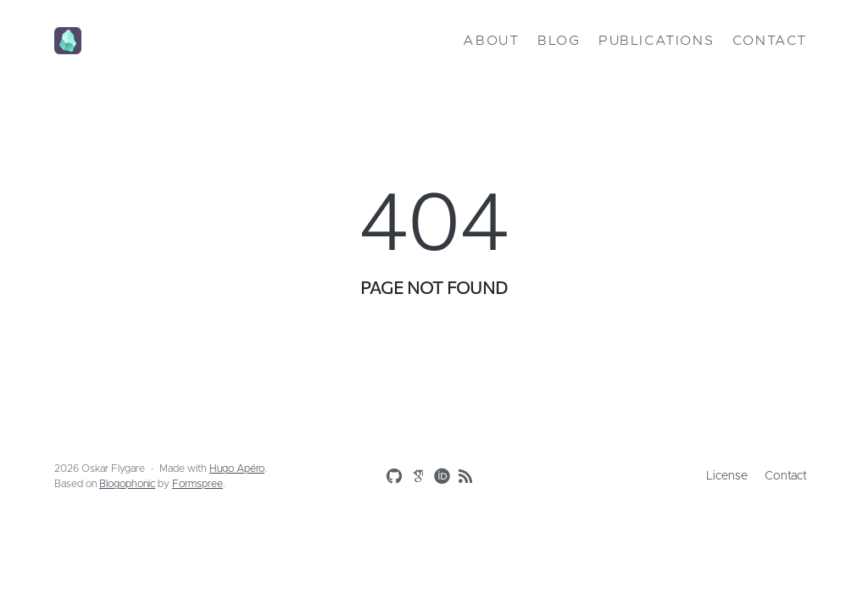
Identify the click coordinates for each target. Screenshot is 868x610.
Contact (770, 41)
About (491, 41)
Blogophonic (127, 484)
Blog (559, 41)
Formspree (198, 484)
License (727, 476)
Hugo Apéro (237, 469)
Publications (656, 41)
